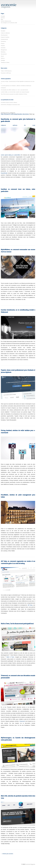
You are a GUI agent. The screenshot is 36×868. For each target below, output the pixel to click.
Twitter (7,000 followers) (6, 71)
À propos (3, 16)
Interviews (3, 48)
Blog (2, 19)
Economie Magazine (30, 864)
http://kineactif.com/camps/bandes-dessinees (15, 114)
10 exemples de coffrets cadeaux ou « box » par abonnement (14, 90)
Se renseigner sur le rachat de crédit (9, 23)
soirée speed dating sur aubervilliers (11, 155)
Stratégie (3, 60)
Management (4, 50)
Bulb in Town (10, 657)
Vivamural (22, 721)
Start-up (3, 58)
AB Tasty (30, 605)
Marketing (3, 52)
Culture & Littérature (5, 33)
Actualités (3, 31)
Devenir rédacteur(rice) (6, 21)
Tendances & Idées (5, 62)
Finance (3, 44)
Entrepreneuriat (4, 39)
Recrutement (4, 54)
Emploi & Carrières (5, 37)
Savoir (2, 56)
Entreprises (3, 41)
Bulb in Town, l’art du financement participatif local (17, 624)
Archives (3, 18)
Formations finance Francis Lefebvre (9, 102)
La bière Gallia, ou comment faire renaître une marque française (15, 92)
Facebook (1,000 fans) (6, 73)
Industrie (3, 46)
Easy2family (4, 173)
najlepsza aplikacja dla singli (18, 125)
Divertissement (4, 35)
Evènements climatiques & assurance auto (10, 105)
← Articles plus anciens (7, 854)
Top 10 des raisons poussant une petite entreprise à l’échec (14, 94)
